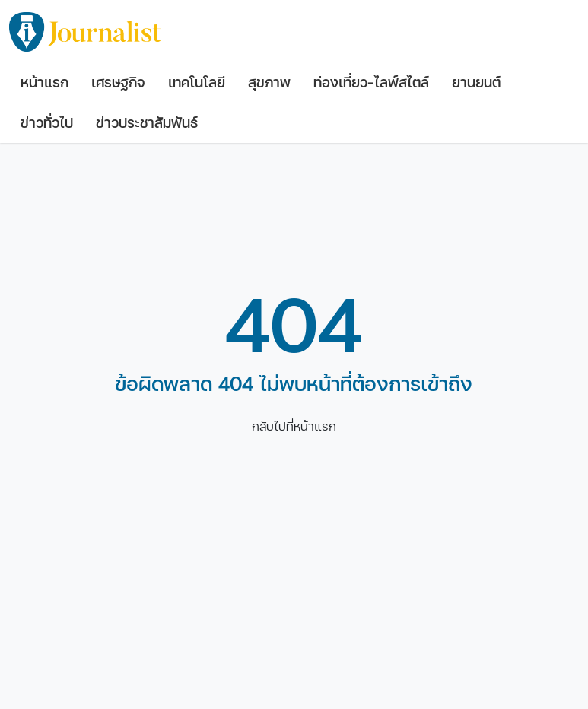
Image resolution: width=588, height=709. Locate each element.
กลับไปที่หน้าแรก (294, 426)
